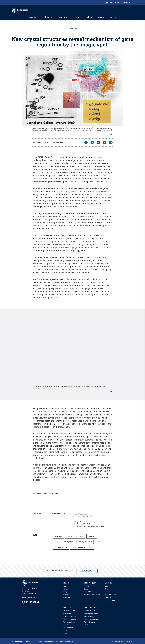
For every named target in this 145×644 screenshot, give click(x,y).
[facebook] (86, 143)
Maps (106, 586)
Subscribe (86, 571)
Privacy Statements (37, 641)
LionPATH (108, 597)
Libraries (107, 592)
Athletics (90, 17)
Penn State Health (110, 600)
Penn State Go (88, 616)
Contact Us (67, 597)
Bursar (86, 589)
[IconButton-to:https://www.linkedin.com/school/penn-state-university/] (31, 602)
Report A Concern (127, 3)
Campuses (66, 595)
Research (78, 17)
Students (92, 536)
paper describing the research (47, 182)
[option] (29, 597)
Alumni (99, 542)
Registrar (87, 586)
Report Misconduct (90, 622)
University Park (61, 547)
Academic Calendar (110, 595)
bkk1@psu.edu (79, 522)
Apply (117, 3)
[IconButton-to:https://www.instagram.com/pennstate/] (23, 602)
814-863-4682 (87, 524)
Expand (108, 134)
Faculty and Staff (85, 542)
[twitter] (92, 143)
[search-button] (107, 3)
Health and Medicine (75, 536)
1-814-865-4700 (31, 597)
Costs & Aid (63, 17)
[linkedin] (98, 143)
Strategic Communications (92, 619)
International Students (70, 616)
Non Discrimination (49, 641)
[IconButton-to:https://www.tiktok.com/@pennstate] (38, 602)
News (100, 17)
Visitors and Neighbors (64, 542)
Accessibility (59, 641)
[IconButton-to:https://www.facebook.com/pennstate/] (27, 602)
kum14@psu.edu (80, 514)
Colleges (66, 592)
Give (112, 3)
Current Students (68, 614)
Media (65, 633)
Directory (108, 589)
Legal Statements (69, 641)
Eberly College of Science (82, 547)
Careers (66, 589)
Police (86, 625)
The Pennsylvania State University (21, 641)
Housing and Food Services (92, 595)
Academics (33, 17)
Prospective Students (70, 611)
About (112, 17)
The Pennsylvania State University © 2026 (122, 641)
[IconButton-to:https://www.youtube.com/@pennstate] (35, 602)
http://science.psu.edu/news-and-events (89, 526)
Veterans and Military (69, 622)
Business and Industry (70, 619)
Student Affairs (88, 592)
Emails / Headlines (89, 611)
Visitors (66, 625)
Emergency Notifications (91, 614)
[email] (105, 143)
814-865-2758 (87, 516)
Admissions (48, 17)
